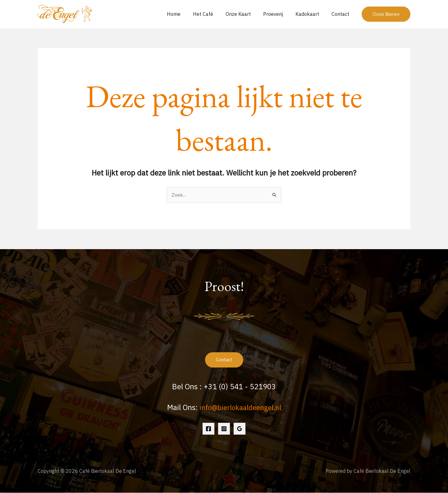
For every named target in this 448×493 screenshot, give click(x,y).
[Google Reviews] (240, 429)
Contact (342, 14)
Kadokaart (311, 14)
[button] (386, 14)
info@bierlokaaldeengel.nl (240, 408)
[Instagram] (224, 429)
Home (187, 14)
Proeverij (279, 14)
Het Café (214, 14)
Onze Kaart (247, 14)
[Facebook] (208, 429)
